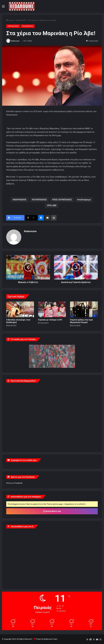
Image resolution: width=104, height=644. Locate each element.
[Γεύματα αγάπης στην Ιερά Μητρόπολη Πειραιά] (84, 309)
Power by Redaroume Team (47, 639)
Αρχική (10, 20)
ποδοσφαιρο (85, 200)
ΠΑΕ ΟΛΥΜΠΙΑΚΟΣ (63, 200)
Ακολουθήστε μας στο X (22, 527)
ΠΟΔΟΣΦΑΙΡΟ (21, 20)
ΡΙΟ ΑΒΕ (52, 205)
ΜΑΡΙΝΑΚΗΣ (20, 200)
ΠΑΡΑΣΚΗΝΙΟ (13, 26)
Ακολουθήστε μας (52, 511)
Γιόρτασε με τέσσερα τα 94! (50, 320)
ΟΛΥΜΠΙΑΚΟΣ (40, 200)
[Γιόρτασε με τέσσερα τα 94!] (52, 309)
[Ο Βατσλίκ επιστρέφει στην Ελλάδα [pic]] (20, 309)
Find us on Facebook (14, 483)
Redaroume (15, 41)
